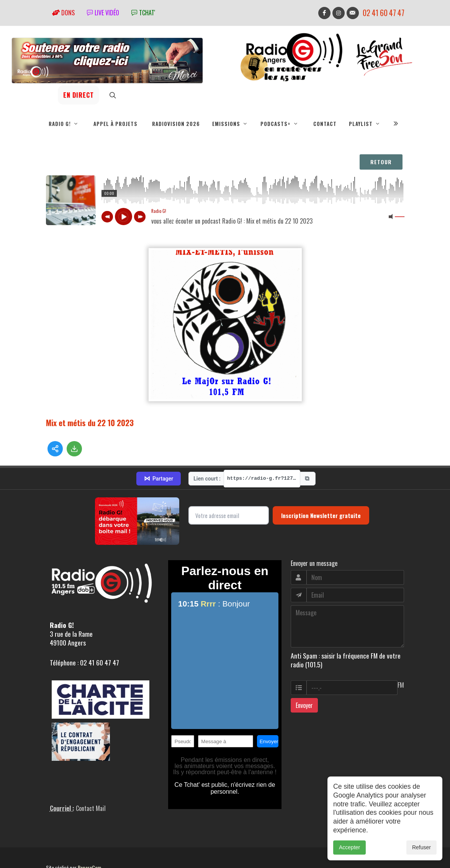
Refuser (421, 847)
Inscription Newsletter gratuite (321, 488)
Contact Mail (91, 781)
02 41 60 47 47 (384, 13)
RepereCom (89, 841)
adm (54, 849)
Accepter (349, 847)
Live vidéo (103, 13)
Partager (159, 452)
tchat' (143, 13)
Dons (63, 13)
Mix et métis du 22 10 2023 (90, 423)
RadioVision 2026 (176, 124)
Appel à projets (115, 124)
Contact (325, 124)
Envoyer (304, 678)
